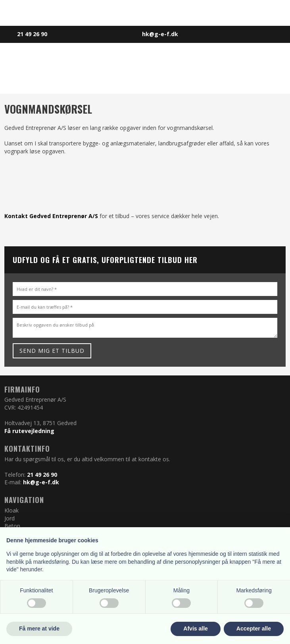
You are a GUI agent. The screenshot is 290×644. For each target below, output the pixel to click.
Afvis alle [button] (195, 629)
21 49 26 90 (42, 475)
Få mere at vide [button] (39, 629)
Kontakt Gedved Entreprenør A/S (51, 216)
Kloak (12, 510)
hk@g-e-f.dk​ (160, 34)
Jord (10, 518)
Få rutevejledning (29, 431)
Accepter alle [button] (254, 629)
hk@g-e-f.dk (41, 482)
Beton (12, 526)
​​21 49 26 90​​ (32, 34)
